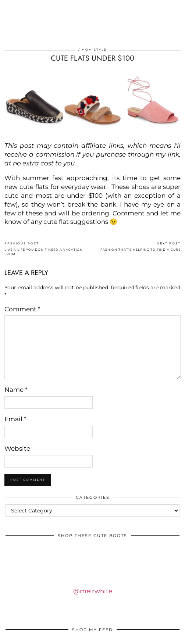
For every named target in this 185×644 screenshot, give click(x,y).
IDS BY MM (93, 31)
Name (16, 390)
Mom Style (94, 50)
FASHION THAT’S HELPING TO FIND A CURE (140, 246)
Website (17, 448)
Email (15, 419)
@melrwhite (93, 591)
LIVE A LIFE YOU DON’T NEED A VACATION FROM (49, 249)
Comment (22, 309)
